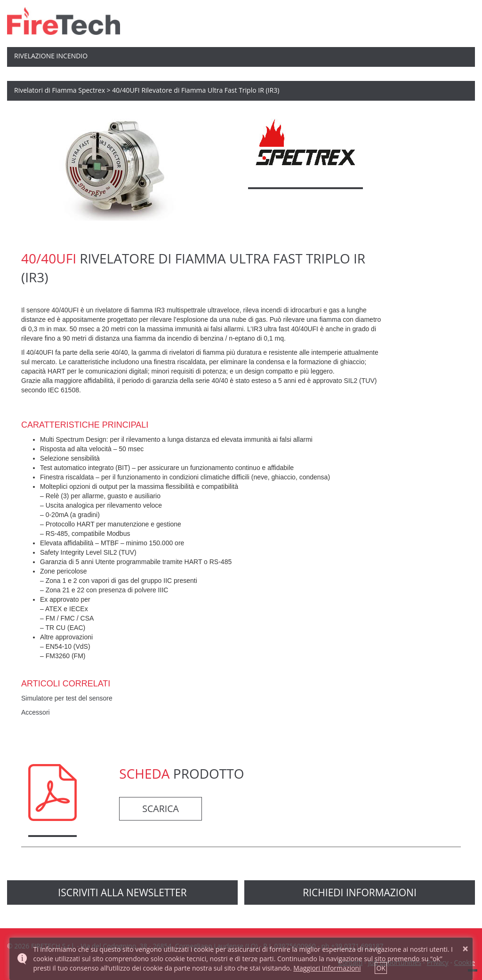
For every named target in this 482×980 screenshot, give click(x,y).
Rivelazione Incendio (51, 56)
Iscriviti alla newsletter (122, 892)
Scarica (161, 809)
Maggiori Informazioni (327, 968)
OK (381, 968)
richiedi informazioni (360, 892)
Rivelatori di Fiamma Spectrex (60, 90)
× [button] (466, 948)
